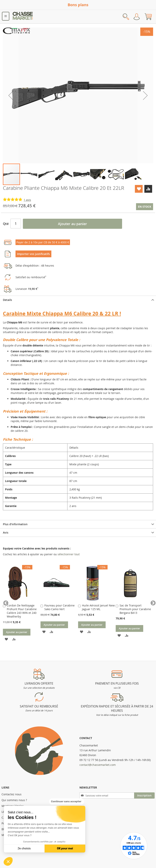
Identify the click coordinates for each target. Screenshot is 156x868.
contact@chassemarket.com (98, 765)
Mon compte (137, 17)
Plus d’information (15, 524)
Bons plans (78, 5)
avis (27, 200)
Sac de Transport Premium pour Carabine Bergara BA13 (135, 609)
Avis (6, 532)
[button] (8, 861)
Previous (5, 602)
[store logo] (23, 17)
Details (7, 300)
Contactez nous (12, 794)
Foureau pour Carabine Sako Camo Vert (59, 607)
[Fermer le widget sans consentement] (67, 801)
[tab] (78, 300)
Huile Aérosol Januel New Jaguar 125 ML (98, 607)
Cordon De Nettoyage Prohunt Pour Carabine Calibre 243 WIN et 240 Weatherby (22, 611)
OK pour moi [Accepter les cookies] (65, 849)
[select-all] (69, 554)
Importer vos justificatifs (33, 254)
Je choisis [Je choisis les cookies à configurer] (24, 849)
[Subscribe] (144, 795)
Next (151, 602)
